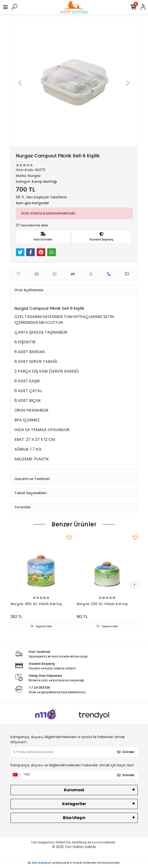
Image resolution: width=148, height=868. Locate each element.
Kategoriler (74, 804)
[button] (20, 83)
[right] (135, 585)
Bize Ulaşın (74, 818)
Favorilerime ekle (32, 225)
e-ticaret (76, 863)
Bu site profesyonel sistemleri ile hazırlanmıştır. (74, 863)
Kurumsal (74, 790)
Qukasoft (45, 863)
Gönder (126, 752)
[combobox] (16, 775)
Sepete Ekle (41, 626)
